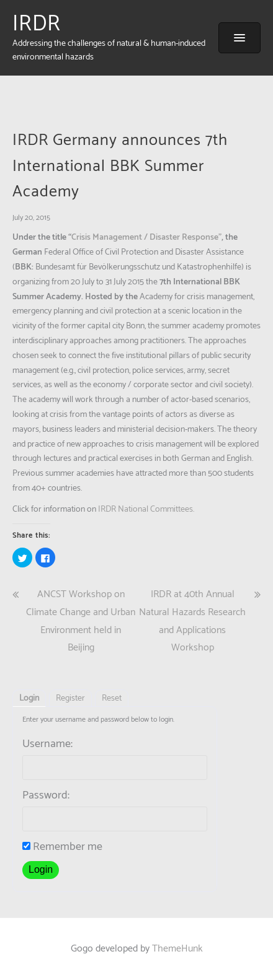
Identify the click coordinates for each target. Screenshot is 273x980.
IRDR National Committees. (146, 510)
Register (70, 698)
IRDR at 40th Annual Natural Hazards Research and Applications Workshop (192, 621)
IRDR (37, 24)
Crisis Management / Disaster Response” (146, 238)
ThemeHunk (177, 949)
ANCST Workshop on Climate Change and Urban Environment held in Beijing (81, 621)
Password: (46, 795)
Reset (112, 698)
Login (29, 698)
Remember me (62, 847)
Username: (47, 744)
